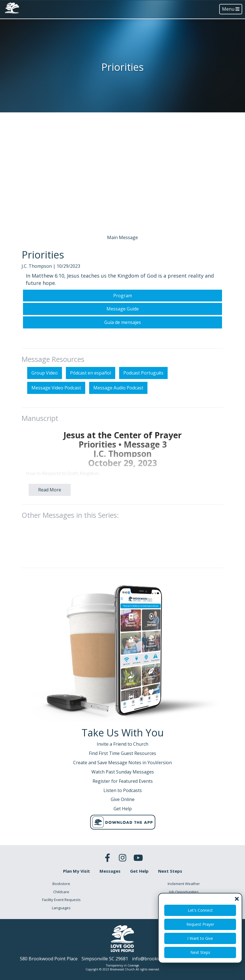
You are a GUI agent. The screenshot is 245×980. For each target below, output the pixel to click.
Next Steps (200, 952)
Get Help (139, 871)
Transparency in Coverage (122, 965)
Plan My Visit (77, 871)
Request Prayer (200, 924)
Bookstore (61, 884)
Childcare (61, 892)
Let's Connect (200, 910)
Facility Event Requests (61, 900)
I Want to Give (200, 938)
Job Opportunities (184, 892)
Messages (110, 871)
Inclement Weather (184, 884)
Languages (61, 908)
